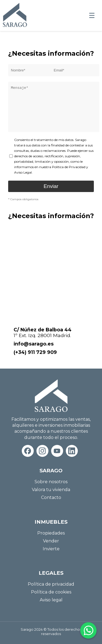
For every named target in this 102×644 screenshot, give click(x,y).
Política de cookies (51, 592)
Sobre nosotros (51, 482)
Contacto (51, 497)
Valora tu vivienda (51, 490)
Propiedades (51, 533)
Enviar (51, 186)
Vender (51, 541)
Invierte (51, 549)
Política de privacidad (51, 584)
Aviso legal (51, 600)
